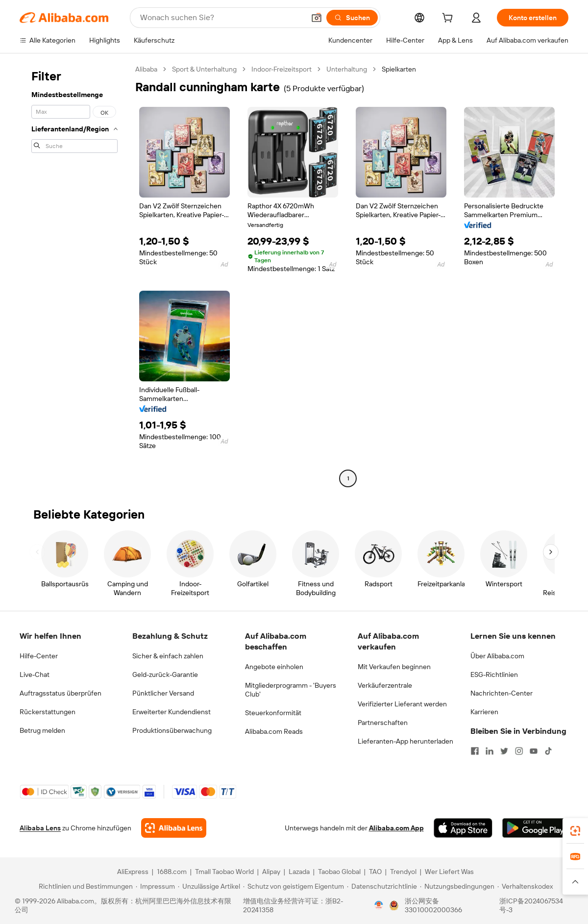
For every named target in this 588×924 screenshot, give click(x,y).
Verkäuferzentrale (385, 685)
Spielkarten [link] (399, 69)
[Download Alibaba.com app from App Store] (463, 828)
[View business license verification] (379, 905)
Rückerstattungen (48, 712)
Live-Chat (35, 674)
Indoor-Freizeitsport (282, 69)
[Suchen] (352, 18)
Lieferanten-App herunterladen (405, 741)
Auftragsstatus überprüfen (61, 693)
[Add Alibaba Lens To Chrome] (174, 828)
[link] (575, 831)
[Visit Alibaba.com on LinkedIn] (490, 751)
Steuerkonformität (273, 713)
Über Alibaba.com (497, 656)
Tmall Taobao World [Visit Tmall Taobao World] (224, 872)
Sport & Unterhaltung (204, 69)
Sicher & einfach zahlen (168, 656)
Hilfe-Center (39, 656)
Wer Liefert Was (449, 872)
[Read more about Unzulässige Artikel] (209, 886)
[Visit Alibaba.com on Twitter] (504, 751)
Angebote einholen (274, 667)
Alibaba (146, 69)
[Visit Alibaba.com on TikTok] (548, 751)
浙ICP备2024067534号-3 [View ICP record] (531, 905)
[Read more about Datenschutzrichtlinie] (382, 886)
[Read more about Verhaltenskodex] (525, 886)
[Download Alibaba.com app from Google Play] (535, 828)
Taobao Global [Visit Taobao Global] (339, 872)
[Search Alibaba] (221, 18)
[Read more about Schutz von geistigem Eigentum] (294, 886)
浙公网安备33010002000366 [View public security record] (433, 905)
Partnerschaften (383, 723)
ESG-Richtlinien (494, 674)
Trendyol (403, 872)
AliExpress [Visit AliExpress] (133, 872)
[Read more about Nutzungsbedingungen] (457, 886)
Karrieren (484, 712)
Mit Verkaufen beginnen (394, 667)
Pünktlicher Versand (163, 693)
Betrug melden (42, 730)
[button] (317, 18)
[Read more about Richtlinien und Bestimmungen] (84, 886)
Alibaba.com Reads (274, 731)
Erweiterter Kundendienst (171, 712)
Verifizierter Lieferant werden (402, 704)
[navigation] (74, 275)
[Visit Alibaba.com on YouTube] (534, 751)
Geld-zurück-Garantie (165, 674)
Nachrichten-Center (502, 693)
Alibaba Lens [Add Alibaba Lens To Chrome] (40, 828)
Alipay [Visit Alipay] (271, 872)
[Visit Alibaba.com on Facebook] (475, 751)
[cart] (449, 19)
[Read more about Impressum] (155, 886)
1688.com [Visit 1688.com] (172, 872)
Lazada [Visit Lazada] (299, 872)
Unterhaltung (347, 69)
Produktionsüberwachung (172, 730)
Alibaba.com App (396, 828)
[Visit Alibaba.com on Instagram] (519, 751)
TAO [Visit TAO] (375, 872)
